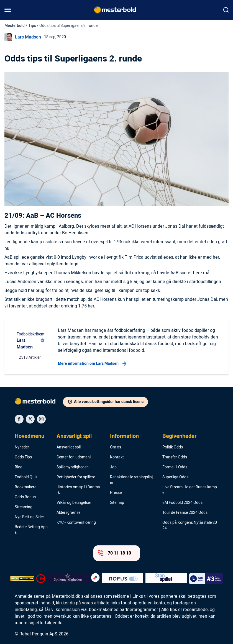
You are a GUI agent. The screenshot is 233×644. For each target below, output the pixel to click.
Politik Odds (173, 447)
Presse (116, 493)
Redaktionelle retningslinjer (131, 480)
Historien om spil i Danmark (78, 490)
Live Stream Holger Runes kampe (190, 490)
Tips (32, 26)
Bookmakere (25, 487)
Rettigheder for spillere (76, 477)
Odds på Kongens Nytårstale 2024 (190, 525)
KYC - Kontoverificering (76, 523)
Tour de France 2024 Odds (185, 513)
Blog (19, 467)
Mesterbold (15, 26)
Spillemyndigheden (73, 467)
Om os (116, 447)
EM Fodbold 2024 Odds (182, 503)
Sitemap (117, 503)
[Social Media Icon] (19, 419)
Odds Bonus (25, 497)
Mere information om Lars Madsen (92, 364)
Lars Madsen (28, 37)
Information (124, 436)
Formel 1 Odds (175, 467)
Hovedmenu (30, 436)
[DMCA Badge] (22, 579)
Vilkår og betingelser (74, 503)
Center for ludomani (74, 457)
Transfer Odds (175, 457)
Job (113, 467)
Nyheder (22, 447)
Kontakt (117, 457)
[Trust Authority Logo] (68, 579)
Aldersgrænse (68, 513)
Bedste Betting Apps (31, 530)
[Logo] (39, 402)
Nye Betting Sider (29, 517)
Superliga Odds (175, 477)
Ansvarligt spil (74, 436)
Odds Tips (23, 457)
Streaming (24, 507)
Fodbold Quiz (26, 477)
